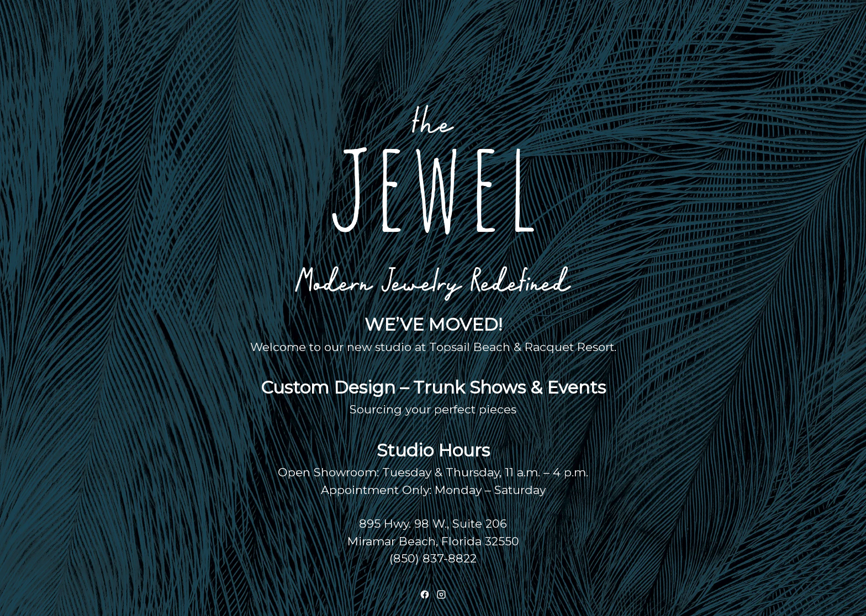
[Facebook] (425, 594)
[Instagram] (441, 594)
